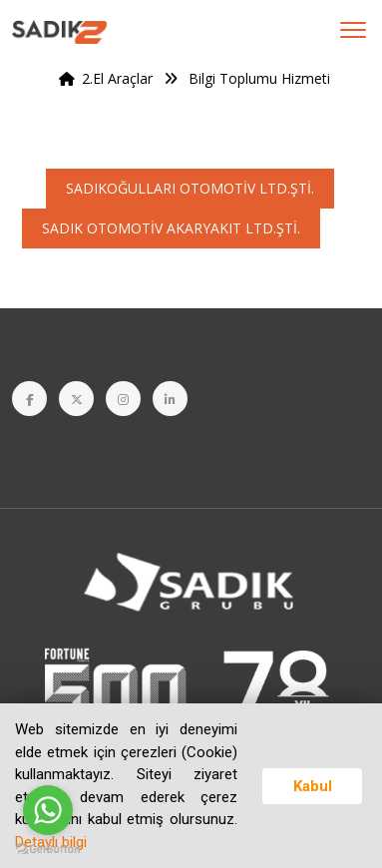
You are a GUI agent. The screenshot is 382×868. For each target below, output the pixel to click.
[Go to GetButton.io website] (48, 848)
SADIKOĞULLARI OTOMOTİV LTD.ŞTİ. (190, 188)
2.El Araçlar (102, 78)
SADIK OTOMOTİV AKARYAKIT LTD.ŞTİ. (171, 228)
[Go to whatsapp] (48, 810)
